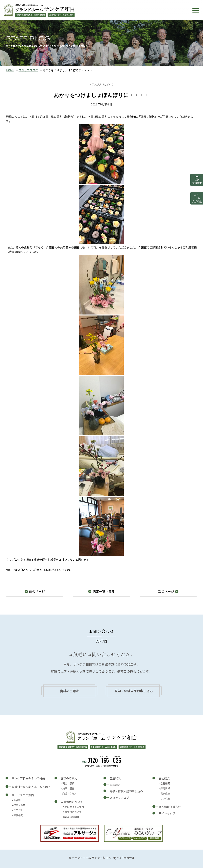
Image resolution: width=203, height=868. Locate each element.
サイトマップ (167, 813)
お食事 (17, 800)
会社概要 (164, 778)
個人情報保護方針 (170, 807)
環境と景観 (68, 783)
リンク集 (165, 798)
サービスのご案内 (23, 795)
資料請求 (115, 785)
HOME (10, 70)
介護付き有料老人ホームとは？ (31, 787)
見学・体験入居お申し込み (134, 691)
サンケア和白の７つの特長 (28, 778)
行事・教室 (19, 805)
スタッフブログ (28, 70)
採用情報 (165, 788)
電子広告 (165, 793)
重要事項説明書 (71, 817)
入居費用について (72, 802)
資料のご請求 (69, 691)
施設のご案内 (69, 778)
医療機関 (18, 815)
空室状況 (115, 778)
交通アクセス (69, 793)
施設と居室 (68, 788)
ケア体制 (18, 810)
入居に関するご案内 (73, 807)
